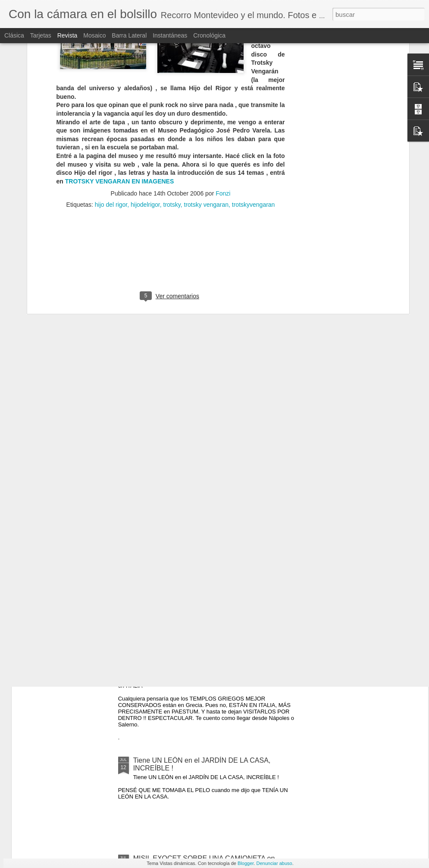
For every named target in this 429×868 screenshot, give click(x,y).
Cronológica (209, 35)
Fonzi (223, 69)
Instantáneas (170, 35)
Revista (67, 35)
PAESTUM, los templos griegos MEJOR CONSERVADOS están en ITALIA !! (194, 666)
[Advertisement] (171, 136)
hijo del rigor (111, 80)
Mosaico (94, 35)
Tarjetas (41, 35)
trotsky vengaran (207, 80)
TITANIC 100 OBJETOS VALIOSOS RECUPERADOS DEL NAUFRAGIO (189, 568)
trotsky (172, 80)
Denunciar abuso (274, 863)
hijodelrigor (145, 80)
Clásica (14, 35)
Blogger (246, 863)
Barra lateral (129, 35)
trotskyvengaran (254, 80)
